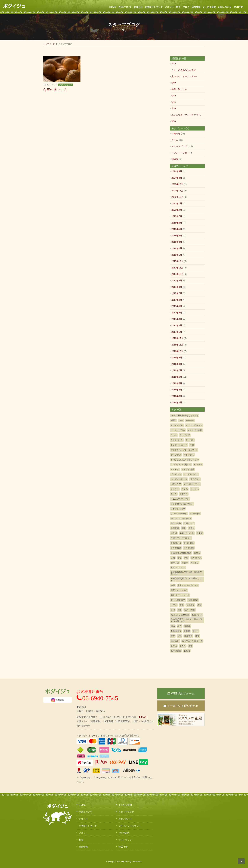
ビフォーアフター (180, 153)
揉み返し (195, 563)
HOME (113, 7)
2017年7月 (177, 293)
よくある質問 (209, 7)
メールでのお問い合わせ (181, 706)
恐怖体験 (175, 563)
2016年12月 (177, 338)
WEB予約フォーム (181, 694)
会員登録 (175, 528)
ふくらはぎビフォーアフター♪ (186, 115)
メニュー (169, 7)
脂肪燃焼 (188, 636)
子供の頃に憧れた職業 (181, 553)
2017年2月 (177, 325)
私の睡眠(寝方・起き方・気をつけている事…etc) (186, 620)
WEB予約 (238, 7)
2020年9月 (177, 210)
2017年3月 (177, 319)
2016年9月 (177, 358)
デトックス (189, 455)
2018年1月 (177, 255)
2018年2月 (177, 248)
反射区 (200, 533)
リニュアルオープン (180, 499)
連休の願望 (176, 651)
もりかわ (195, 489)
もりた (174, 494)
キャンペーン (177, 440)
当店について (125, 7)
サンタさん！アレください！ (184, 450)
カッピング (185, 435)
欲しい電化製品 (178, 600)
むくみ (185, 489)
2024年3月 (177, 178)
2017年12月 (177, 261)
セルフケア (176, 455)
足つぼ (174, 646)
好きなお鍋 (176, 548)
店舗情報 (196, 7)
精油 (173, 626)
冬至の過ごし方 (179, 89)
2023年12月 (177, 184)
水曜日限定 (193, 600)
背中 (174, 64)
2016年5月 (177, 383)
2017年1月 (177, 332)
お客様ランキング (154, 7)
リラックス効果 (178, 509)
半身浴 (174, 533)
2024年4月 (177, 171)
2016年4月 (177, 390)
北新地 (191, 528)
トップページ (49, 44)
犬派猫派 (190, 605)
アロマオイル (177, 425)
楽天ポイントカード (180, 595)
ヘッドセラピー (191, 474)
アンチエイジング (194, 425)
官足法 (197, 553)
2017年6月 (177, 300)
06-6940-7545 (97, 698)
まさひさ (175, 489)
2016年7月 (177, 370)
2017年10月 (177, 274)
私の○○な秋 (190, 610)
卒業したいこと (187, 533)
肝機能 (187, 631)
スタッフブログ (66, 85)
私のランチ (197, 615)
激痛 (182, 605)
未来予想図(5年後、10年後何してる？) (186, 579)
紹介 (180, 626)
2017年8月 (177, 287)
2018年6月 (177, 223)
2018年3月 (177, 242)
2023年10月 (177, 197)
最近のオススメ (178, 568)
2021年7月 (177, 203)
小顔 (173, 558)
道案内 (187, 651)
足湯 (190, 646)
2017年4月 (177, 313)
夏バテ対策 (189, 543)
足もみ (183, 646)
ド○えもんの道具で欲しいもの (185, 460)
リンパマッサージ (179, 514)
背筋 (180, 636)
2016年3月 (177, 396)
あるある (190, 420)
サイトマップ (125, 840)
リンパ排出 (195, 514)
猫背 (199, 605)
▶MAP (143, 717)
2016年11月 (177, 345)
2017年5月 (177, 306)
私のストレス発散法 (180, 615)
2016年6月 (177, 377)
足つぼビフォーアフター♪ (184, 76)
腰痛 (197, 636)
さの (192, 445)
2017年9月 (177, 280)
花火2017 (175, 641)
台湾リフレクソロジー (181, 538)
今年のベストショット (181, 518)
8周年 (173, 420)
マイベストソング (192, 484)
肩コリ (196, 631)
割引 (184, 528)
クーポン (190, 440)
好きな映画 (189, 548)
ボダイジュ (195, 479)
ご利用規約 (124, 833)
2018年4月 (177, 236)
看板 (180, 610)
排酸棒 (185, 563)
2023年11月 (177, 191)
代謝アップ (189, 523)
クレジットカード (179, 445)
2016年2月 (177, 402)
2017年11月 (177, 268)
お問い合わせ (225, 7)
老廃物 (187, 626)
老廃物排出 (176, 631)
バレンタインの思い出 (181, 465)
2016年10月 (177, 351)
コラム (175, 140)
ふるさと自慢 (188, 469)
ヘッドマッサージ (179, 479)
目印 (173, 610)
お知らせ (138, 7)
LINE (181, 420)
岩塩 (180, 558)
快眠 (186, 558)
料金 (178, 7)
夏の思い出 (176, 543)
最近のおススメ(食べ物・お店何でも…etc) (186, 573)
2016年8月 (177, 364)
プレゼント (176, 474)
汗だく (174, 605)
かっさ (174, 435)
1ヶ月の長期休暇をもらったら (185, 415)
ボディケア (176, 484)
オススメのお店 (195, 430)
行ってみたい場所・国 (192, 641)
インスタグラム (178, 430)
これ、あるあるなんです (184, 70)
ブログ (186, 7)
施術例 (175, 159)
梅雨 (173, 585)
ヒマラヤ (198, 465)
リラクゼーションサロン (182, 504)
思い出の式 (196, 558)
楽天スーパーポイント (188, 585)
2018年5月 (177, 229)
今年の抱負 (176, 523)
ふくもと (175, 469)
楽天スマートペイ (179, 590)
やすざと (184, 494)
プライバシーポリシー (130, 826)
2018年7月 (177, 216)
